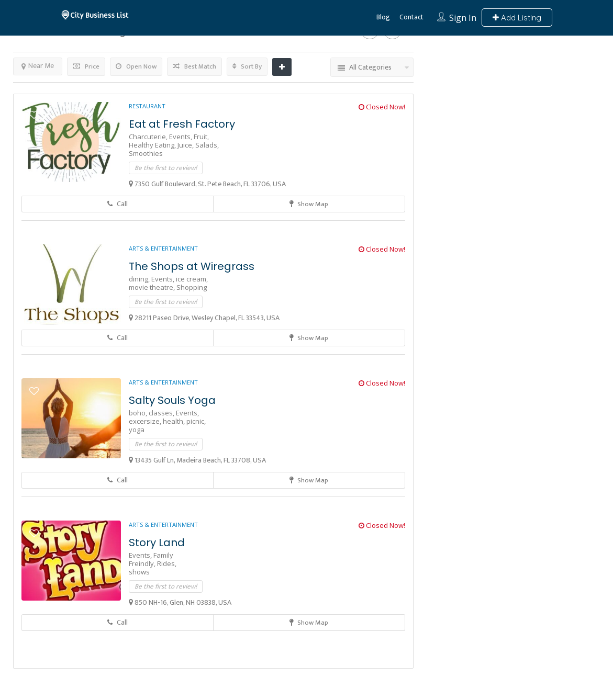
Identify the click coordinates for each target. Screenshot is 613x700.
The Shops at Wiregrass (192, 266)
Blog (383, 17)
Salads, (207, 145)
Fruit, (201, 137)
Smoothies (146, 153)
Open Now (136, 66)
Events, (181, 137)
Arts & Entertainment (163, 248)
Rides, (167, 563)
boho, (139, 413)
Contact (411, 17)
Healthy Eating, (153, 145)
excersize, (146, 421)
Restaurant (147, 106)
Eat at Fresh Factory (182, 124)
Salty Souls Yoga (172, 400)
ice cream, (192, 279)
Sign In (463, 18)
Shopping (192, 287)
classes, (162, 413)
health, (175, 421)
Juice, (186, 145)
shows (139, 572)
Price (86, 66)
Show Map (309, 204)
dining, (140, 279)
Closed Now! (382, 107)
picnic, (196, 421)
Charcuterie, (149, 137)
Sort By (247, 66)
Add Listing (517, 18)
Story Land (157, 543)
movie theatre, (153, 287)
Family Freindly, (151, 559)
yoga (137, 430)
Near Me (38, 66)
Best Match (194, 66)
